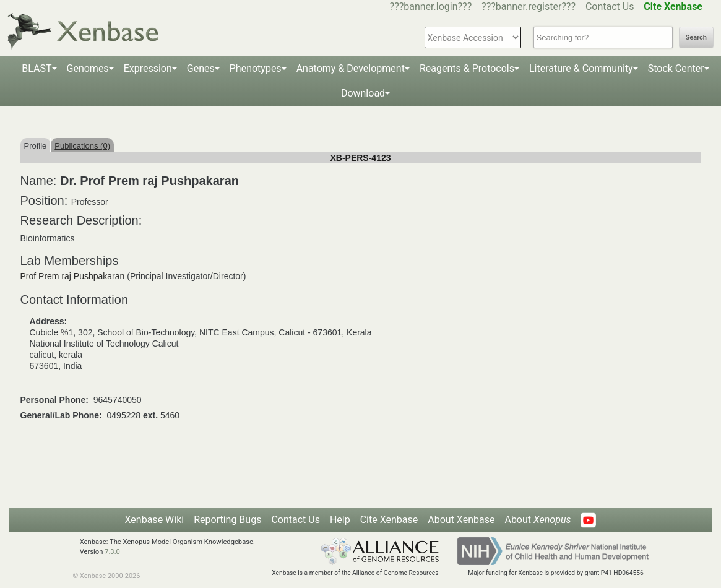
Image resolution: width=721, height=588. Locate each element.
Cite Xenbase (389, 520)
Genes (201, 68)
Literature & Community (581, 68)
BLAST (37, 68)
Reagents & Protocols (467, 68)
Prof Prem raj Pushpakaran (73, 276)
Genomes (88, 68)
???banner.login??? (431, 6)
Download (363, 93)
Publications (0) (82, 146)
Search (696, 37)
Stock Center (676, 68)
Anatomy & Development (351, 68)
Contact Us (610, 6)
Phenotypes (256, 68)
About (538, 520)
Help (340, 520)
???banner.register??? (529, 6)
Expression (148, 68)
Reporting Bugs (227, 520)
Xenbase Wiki (155, 520)
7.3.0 (112, 552)
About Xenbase (461, 520)
